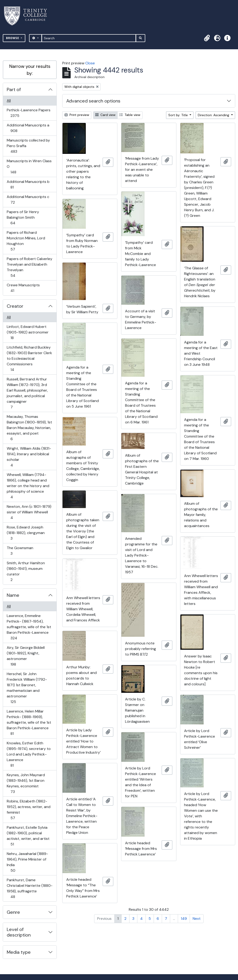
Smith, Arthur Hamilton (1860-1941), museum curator (26, 571)
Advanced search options (93, 101)
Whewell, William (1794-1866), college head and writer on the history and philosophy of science (28, 486)
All (9, 101)
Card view (105, 115)
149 (184, 919)
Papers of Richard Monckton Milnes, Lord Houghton (26, 241)
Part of (14, 89)
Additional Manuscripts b (28, 184)
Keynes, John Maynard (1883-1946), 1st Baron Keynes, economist (26, 783)
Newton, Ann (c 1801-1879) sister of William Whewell (29, 512)
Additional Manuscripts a (28, 128)
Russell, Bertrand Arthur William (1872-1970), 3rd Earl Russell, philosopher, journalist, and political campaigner (27, 393)
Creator (15, 306)
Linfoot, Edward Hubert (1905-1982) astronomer (28, 332)
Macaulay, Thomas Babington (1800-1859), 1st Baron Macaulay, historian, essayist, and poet (29, 428)
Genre (13, 912)
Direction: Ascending (214, 115)
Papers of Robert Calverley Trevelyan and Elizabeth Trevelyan (29, 267)
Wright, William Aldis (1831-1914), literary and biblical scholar (29, 457)
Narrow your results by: (30, 70)
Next (197, 919)
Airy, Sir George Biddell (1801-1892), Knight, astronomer (26, 656)
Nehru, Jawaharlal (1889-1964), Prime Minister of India (27, 862)
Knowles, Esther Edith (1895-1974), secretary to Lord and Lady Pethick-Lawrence (29, 754)
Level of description (19, 932)
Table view (130, 115)
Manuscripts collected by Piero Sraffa (28, 146)
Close (90, 63)
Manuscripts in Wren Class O (29, 167)
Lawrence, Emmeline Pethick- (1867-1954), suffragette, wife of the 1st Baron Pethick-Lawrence (29, 627)
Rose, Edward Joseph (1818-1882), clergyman (26, 533)
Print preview (77, 115)
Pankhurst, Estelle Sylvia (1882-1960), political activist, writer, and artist (28, 836)
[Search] (89, 38)
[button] (207, 38)
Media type (19, 952)
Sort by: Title (178, 115)
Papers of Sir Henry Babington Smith (23, 217)
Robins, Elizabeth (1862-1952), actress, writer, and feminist (28, 810)
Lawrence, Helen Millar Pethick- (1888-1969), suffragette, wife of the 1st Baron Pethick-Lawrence (29, 722)
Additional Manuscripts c (28, 200)
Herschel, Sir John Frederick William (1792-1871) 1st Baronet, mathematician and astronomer (27, 688)
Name (13, 595)
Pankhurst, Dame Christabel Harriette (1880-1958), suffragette (30, 888)
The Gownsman (20, 551)
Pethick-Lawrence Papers (28, 113)
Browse (13, 38)
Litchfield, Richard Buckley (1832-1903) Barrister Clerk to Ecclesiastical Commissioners (29, 358)
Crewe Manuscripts (23, 288)
